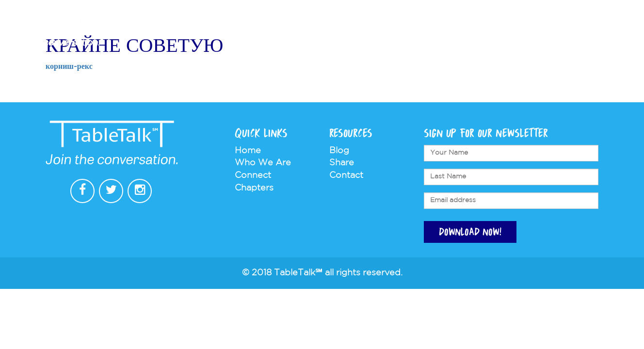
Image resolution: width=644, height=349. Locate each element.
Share (342, 163)
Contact (535, 32)
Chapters (393, 32)
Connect (446, 32)
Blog (339, 151)
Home (248, 151)
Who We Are (332, 32)
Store (491, 32)
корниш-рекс (69, 67)
